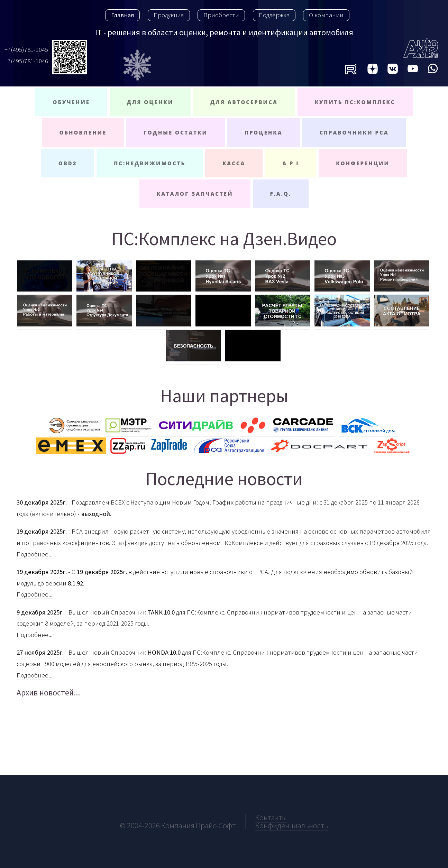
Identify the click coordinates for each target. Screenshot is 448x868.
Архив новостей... (48, 692)
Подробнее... (35, 554)
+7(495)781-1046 (26, 61)
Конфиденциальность (292, 825)
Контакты (271, 818)
